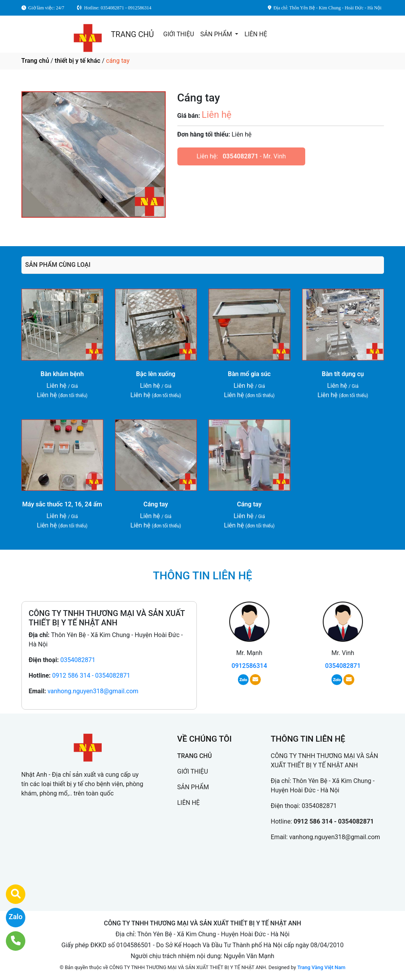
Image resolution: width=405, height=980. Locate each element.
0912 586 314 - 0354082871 (91, 676)
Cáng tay (156, 504)
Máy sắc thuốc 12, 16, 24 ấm (62, 504)
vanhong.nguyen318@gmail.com (93, 691)
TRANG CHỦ (132, 34)
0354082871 (240, 156)
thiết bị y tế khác (77, 61)
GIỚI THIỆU (179, 34)
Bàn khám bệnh (62, 374)
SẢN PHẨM (217, 34)
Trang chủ (35, 61)
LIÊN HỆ (256, 34)
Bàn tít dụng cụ (343, 374)
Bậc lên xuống (156, 374)
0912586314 (249, 666)
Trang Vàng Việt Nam (321, 967)
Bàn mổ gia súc (249, 374)
